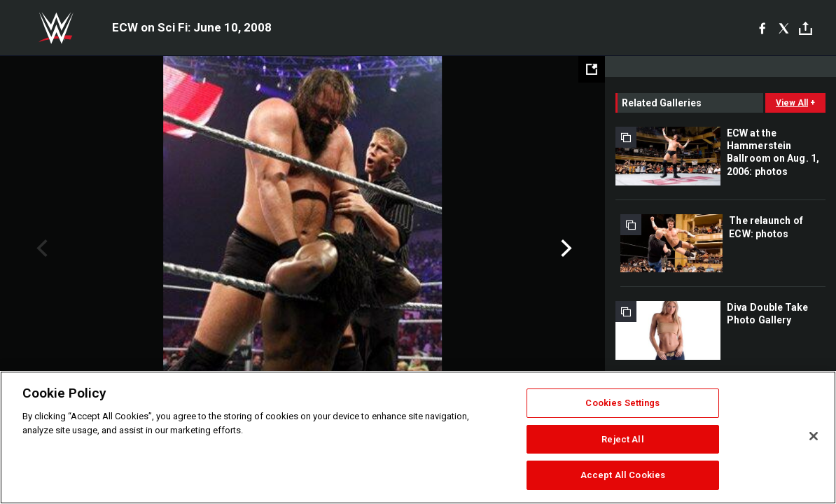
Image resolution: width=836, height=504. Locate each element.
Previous (40, 248)
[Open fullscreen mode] (592, 69)
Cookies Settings (622, 403)
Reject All (622, 439)
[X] (784, 28)
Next (565, 248)
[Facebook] (762, 28)
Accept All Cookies (623, 475)
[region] (418, 437)
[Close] (814, 436)
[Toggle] (806, 28)
